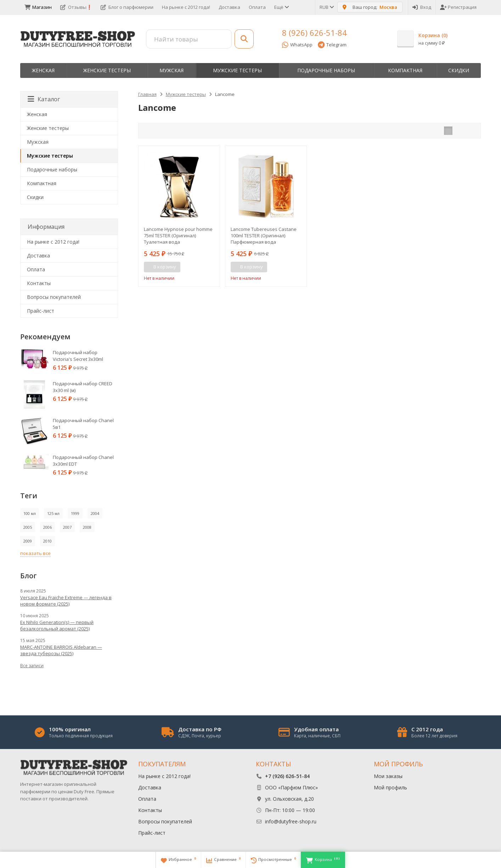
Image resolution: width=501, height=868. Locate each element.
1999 (75, 513)
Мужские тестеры (237, 70)
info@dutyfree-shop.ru (291, 821)
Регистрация (458, 7)
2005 (28, 527)
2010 (47, 541)
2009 (28, 541)
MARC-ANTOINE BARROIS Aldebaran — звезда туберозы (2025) (61, 650)
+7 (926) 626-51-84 (287, 776)
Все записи (32, 666)
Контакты (39, 283)
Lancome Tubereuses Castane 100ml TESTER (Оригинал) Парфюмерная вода (264, 236)
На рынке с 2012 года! (186, 7)
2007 (67, 527)
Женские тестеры (107, 70)
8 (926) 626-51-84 (314, 33)
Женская (43, 70)
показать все (35, 553)
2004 (95, 513)
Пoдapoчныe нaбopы (326, 70)
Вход (422, 7)
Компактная (405, 70)
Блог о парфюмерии (127, 7)
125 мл (53, 513)
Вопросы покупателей (54, 297)
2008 (87, 527)
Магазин (38, 7)
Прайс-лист (41, 311)
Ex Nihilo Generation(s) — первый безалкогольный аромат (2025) (57, 625)
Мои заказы (388, 776)
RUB (326, 7)
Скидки (459, 70)
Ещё (281, 7)
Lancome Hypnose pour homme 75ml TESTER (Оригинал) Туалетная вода (178, 236)
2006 (47, 527)
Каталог (44, 99)
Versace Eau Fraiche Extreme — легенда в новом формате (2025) (66, 601)
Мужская (171, 70)
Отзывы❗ (76, 7)
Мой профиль (390, 787)
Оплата (257, 7)
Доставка (229, 7)
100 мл (30, 513)
